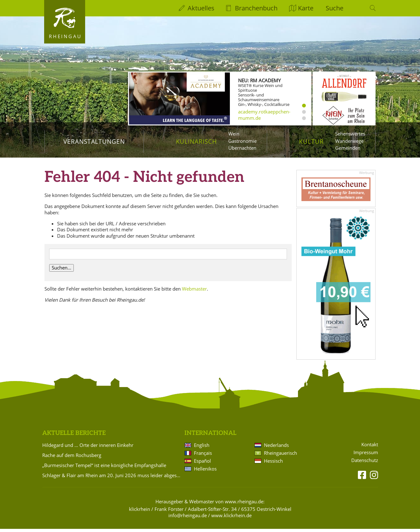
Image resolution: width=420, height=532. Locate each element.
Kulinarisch (196, 141)
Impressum (366, 456)
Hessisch (273, 464)
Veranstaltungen (94, 141)
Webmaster (194, 292)
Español (202, 464)
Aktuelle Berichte (74, 437)
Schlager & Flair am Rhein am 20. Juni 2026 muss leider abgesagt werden (112, 479)
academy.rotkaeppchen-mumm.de (264, 115)
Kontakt (370, 448)
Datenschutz (365, 464)
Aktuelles (201, 8)
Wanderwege (349, 141)
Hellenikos (205, 472)
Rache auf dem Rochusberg (72, 459)
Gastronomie (242, 141)
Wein (234, 134)
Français (203, 456)
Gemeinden (348, 148)
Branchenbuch (256, 8)
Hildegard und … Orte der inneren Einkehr (88, 448)
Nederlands (276, 448)
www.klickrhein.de (231, 519)
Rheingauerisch (280, 456)
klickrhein (140, 512)
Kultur (311, 141)
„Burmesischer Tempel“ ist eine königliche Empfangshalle (104, 469)
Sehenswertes (350, 134)
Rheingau (65, 36)
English (202, 448)
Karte (306, 8)
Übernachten (242, 148)
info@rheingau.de (188, 519)
